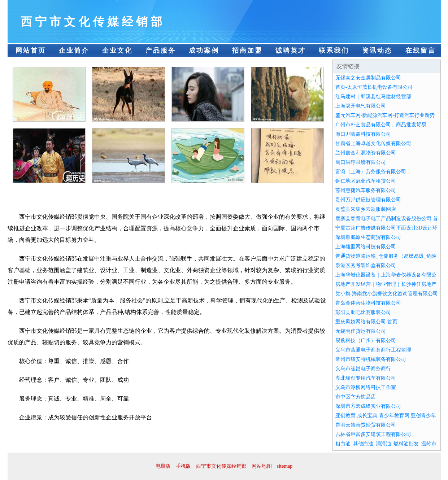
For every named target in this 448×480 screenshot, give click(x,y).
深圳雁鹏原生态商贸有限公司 (368, 237)
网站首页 (31, 51)
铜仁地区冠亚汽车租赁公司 (366, 181)
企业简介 (74, 51)
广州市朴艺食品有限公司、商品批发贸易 (381, 125)
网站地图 (262, 466)
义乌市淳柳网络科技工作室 (366, 387)
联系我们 (334, 51)
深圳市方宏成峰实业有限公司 (368, 406)
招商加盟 (247, 51)
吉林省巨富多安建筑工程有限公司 (373, 434)
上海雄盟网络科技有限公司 (366, 247)
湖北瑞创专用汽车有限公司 (366, 378)
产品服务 (161, 51)
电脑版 (163, 466)
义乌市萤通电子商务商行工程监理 (373, 350)
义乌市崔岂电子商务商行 (363, 369)
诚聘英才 (291, 51)
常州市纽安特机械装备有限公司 (371, 359)
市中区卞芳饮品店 (356, 397)
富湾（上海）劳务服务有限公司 (371, 172)
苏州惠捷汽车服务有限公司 (366, 190)
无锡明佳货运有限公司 (361, 331)
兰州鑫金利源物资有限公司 (366, 153)
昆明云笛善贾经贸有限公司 (366, 425)
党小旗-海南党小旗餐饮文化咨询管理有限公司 (387, 294)
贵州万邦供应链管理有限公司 (368, 200)
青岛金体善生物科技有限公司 (368, 303)
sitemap (285, 466)
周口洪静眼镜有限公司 (361, 162)
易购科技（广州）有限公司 (366, 341)
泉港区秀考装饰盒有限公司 (366, 265)
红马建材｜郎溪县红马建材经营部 (373, 97)
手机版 (183, 466)
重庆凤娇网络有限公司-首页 (367, 322)
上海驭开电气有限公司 (361, 106)
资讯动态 (377, 51)
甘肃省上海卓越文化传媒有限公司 (373, 143)
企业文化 (117, 51)
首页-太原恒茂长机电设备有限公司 (374, 87)
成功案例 (204, 51)
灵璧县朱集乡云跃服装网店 (366, 209)
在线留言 (421, 51)
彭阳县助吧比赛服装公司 (363, 312)
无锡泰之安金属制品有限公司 (368, 78)
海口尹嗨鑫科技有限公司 (363, 134)
